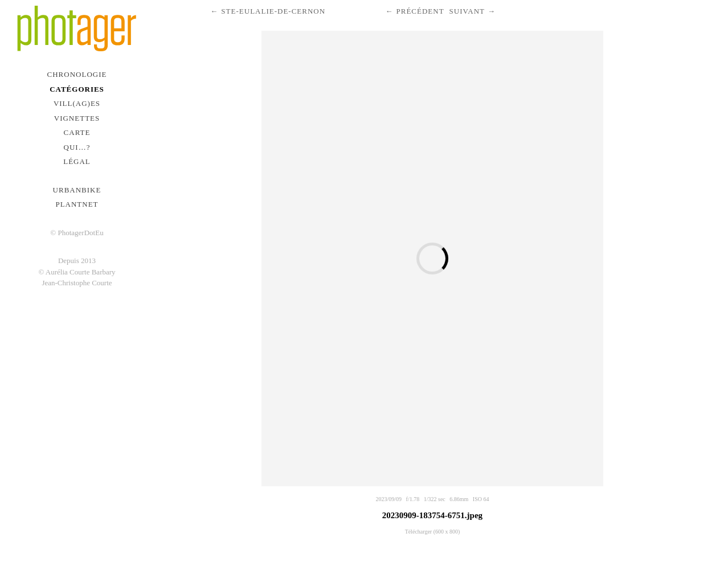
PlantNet (77, 204)
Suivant (467, 11)
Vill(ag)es (77, 103)
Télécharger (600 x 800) (433, 532)
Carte (77, 132)
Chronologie (77, 74)
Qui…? (77, 147)
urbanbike (77, 190)
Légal (77, 161)
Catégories (77, 89)
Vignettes (77, 118)
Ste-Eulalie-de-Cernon (273, 11)
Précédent (420, 11)
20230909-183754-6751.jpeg (432, 515)
